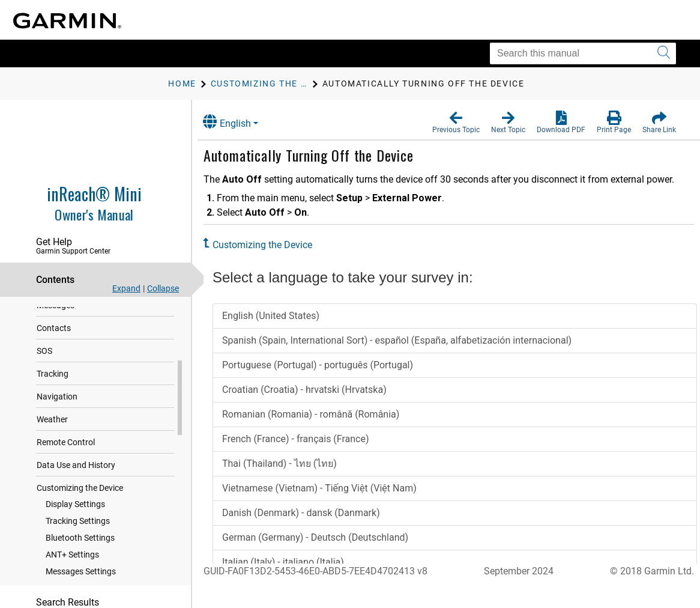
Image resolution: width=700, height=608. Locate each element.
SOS (44, 378)
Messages (56, 332)
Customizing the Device (80, 515)
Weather (52, 446)
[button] (456, 123)
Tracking (53, 401)
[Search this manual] (583, 53)
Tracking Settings (78, 548)
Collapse (163, 288)
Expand (126, 288)
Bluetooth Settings (80, 565)
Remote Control (66, 469)
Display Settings (75, 531)
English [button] (237, 122)
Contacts (54, 355)
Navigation (57, 424)
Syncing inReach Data (77, 309)
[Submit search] (664, 53)
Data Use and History (76, 492)
